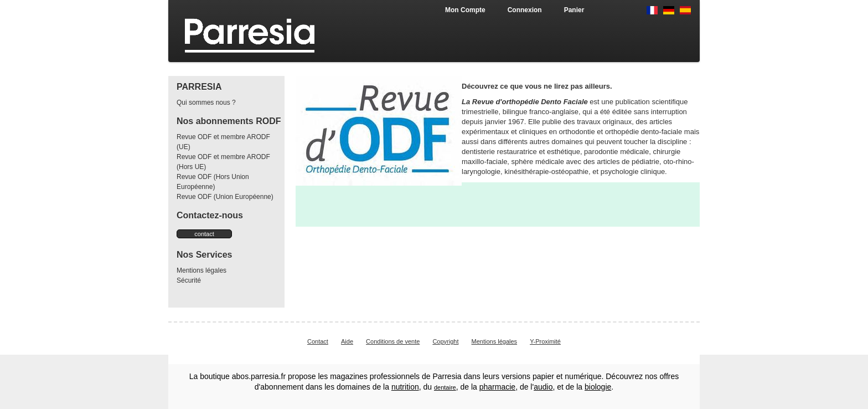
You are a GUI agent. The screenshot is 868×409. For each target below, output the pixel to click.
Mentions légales (201, 270)
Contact (318, 341)
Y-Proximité (545, 341)
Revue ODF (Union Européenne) (225, 197)
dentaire (445, 387)
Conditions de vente (393, 341)
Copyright (445, 341)
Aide (347, 341)
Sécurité (189, 280)
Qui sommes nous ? (206, 103)
